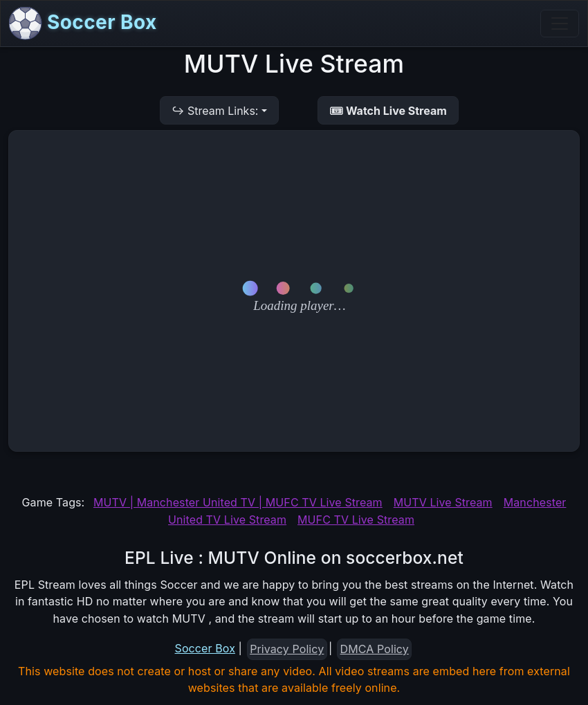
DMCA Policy (375, 649)
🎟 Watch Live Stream (388, 111)
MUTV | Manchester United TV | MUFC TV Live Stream (238, 502)
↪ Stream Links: (215, 111)
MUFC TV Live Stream (356, 520)
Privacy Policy (287, 649)
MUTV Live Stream (443, 502)
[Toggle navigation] (560, 24)
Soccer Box (83, 24)
